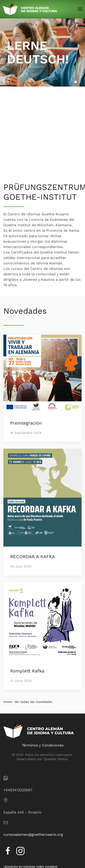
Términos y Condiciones (43, 745)
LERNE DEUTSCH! (77, 82)
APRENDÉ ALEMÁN (81, 82)
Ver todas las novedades (33, 702)
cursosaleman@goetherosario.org (33, 834)
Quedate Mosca (56, 759)
